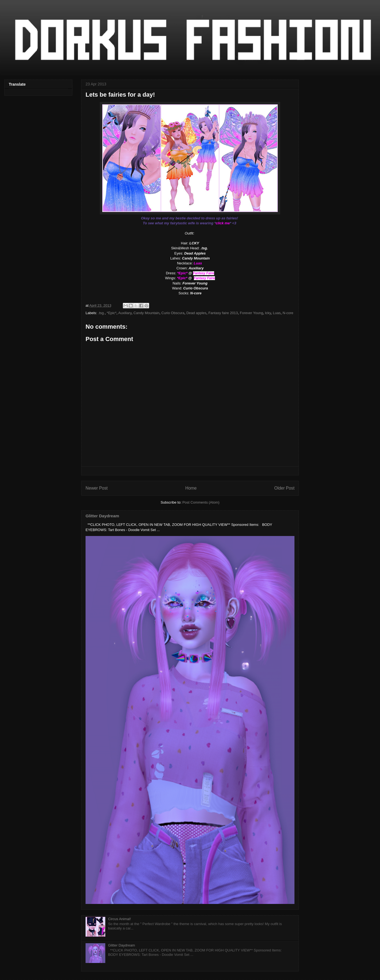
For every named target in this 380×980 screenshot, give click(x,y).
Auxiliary (125, 313)
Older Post (284, 488)
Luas (277, 313)
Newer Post (97, 488)
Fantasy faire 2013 (223, 313)
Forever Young (252, 313)
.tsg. (102, 313)
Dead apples (196, 313)
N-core (288, 313)
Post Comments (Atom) (201, 502)
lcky (268, 313)
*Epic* (111, 313)
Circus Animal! (119, 919)
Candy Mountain (147, 313)
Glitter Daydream (102, 516)
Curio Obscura (173, 313)
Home (191, 488)
